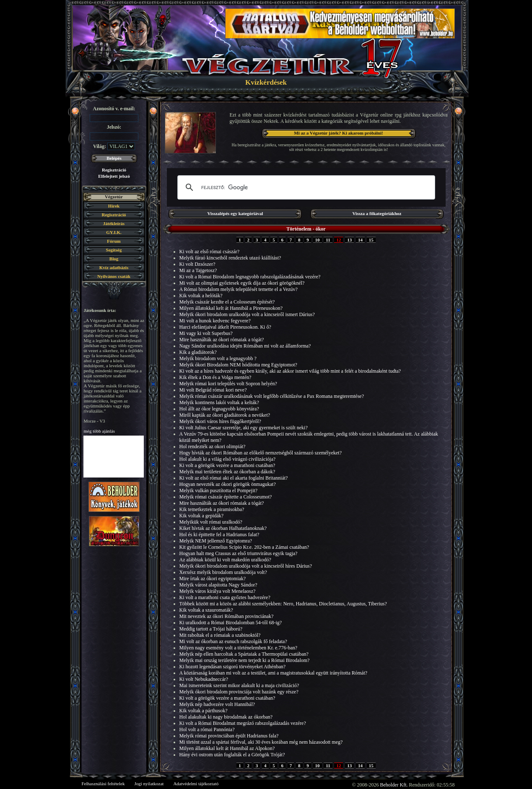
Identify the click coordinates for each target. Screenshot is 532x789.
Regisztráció (114, 170)
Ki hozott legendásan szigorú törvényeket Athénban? (233, 667)
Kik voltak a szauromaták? (206, 610)
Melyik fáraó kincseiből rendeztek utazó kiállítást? (230, 258)
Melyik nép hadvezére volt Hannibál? (217, 704)
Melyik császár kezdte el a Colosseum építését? (227, 302)
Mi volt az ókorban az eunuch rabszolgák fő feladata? (233, 641)
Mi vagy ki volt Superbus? (206, 333)
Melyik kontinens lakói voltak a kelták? (219, 402)
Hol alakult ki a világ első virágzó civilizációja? (228, 459)
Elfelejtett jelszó (114, 176)
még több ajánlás (100, 431)
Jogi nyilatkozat (149, 784)
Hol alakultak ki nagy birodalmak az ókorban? (226, 717)
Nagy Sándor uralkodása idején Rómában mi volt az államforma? (245, 346)
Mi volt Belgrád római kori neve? (213, 390)
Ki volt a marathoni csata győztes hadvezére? (225, 597)
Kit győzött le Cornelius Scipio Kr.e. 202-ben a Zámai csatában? (244, 547)
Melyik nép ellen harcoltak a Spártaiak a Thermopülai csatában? (244, 654)
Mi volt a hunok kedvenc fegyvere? (215, 321)
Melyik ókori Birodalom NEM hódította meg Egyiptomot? (238, 365)
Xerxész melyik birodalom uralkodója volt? (223, 572)
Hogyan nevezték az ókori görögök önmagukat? (228, 484)
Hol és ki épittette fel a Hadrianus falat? (219, 535)
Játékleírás (114, 223)
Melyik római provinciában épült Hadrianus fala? (229, 736)
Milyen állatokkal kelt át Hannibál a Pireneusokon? (231, 308)
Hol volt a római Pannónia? (207, 729)
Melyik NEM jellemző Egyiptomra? (216, 541)
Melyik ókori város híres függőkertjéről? (220, 421)
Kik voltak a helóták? (201, 296)
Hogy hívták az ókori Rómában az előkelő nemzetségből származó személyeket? (261, 453)
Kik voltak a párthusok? (204, 711)
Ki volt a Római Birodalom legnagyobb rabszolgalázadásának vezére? (250, 277)
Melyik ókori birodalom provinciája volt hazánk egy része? (239, 692)
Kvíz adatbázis (114, 267)
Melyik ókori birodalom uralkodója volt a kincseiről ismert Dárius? (247, 314)
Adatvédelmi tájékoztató (196, 784)
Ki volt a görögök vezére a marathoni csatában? (227, 465)
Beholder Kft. (394, 785)
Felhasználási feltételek (103, 784)
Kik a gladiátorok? (198, 352)
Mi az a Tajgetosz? (198, 270)
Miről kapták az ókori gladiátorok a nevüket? (225, 415)
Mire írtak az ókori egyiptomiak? (213, 579)
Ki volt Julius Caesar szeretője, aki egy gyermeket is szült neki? (244, 428)
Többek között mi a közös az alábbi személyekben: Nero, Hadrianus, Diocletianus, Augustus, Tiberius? (283, 604)
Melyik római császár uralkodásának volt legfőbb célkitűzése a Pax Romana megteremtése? (272, 396)
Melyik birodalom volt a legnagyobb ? (218, 358)
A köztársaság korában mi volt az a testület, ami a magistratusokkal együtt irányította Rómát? (274, 673)
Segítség (114, 250)
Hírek (114, 206)
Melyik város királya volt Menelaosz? (218, 591)
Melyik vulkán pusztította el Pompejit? (219, 491)
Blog (114, 259)
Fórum (114, 241)
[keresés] (305, 187)
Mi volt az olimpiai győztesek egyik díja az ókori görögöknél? (242, 283)
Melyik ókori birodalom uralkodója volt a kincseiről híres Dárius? (246, 566)
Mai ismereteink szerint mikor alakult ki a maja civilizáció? (239, 685)
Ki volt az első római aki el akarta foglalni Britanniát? (234, 478)
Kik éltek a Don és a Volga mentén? (215, 377)
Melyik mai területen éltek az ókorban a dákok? (227, 472)
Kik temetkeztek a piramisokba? (212, 509)
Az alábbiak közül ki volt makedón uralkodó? (225, 560)
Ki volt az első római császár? (210, 252)
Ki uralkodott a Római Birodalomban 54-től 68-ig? (231, 623)
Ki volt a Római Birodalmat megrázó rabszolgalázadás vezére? (243, 723)
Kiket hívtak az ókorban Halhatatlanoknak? (223, 528)
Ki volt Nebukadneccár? (204, 679)
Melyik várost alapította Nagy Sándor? (218, 585)
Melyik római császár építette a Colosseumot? (226, 497)
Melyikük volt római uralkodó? (211, 522)
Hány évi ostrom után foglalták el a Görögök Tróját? (232, 755)
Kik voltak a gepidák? (202, 516)
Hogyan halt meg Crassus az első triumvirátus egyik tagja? (239, 553)
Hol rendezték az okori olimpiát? (213, 446)
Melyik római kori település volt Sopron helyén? (228, 384)
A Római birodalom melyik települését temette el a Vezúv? (239, 289)
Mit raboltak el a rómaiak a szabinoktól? (220, 635)
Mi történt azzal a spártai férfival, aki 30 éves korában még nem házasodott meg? (261, 742)
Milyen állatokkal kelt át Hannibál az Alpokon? (227, 748)
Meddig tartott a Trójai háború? (211, 629)
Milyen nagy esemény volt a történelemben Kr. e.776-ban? (239, 648)
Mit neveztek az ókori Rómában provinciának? (227, 616)
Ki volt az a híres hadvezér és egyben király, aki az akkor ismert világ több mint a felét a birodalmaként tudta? (290, 371)
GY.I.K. (114, 232)
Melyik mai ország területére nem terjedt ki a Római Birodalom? (245, 660)
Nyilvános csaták (114, 276)
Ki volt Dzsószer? (197, 264)
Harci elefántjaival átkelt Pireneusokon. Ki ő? (225, 327)
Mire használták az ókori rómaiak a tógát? (222, 340)
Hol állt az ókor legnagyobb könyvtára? (219, 409)
